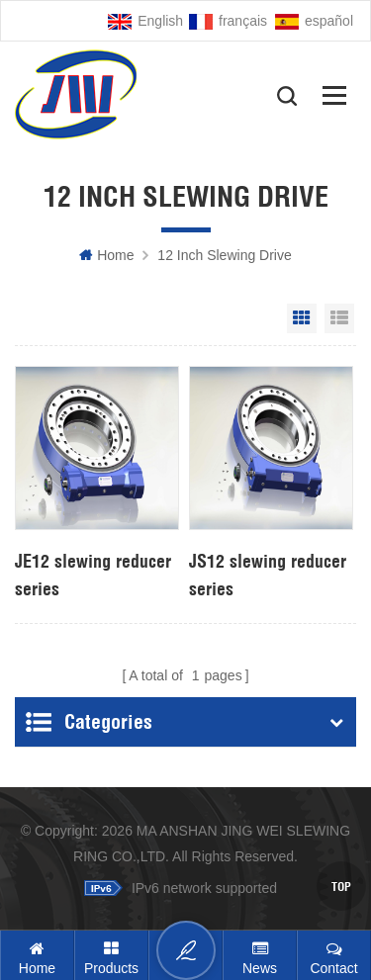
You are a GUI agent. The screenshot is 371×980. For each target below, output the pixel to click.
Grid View (302, 318)
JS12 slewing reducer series (268, 575)
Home (106, 255)
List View (339, 318)
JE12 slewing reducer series (93, 575)
